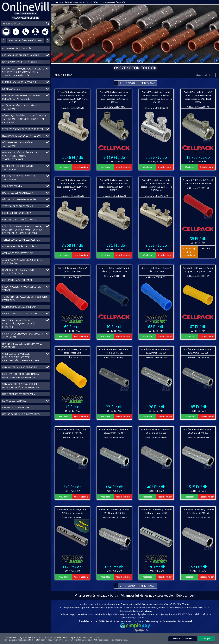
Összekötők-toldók (116, 2)
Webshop (59, 2)
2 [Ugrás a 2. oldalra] (121, 83)
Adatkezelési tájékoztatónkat (30, 640)
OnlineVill (26, 7)
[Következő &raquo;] (130, 83)
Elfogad (206, 639)
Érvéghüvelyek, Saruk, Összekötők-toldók (85, 2)
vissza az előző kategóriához (26, 40)
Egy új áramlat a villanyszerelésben (26, 15)
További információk (183, 639)
